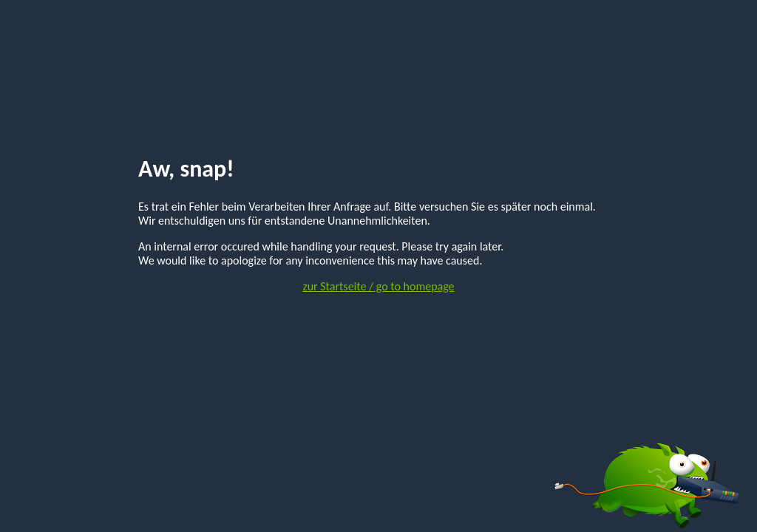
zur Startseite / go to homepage (378, 286)
